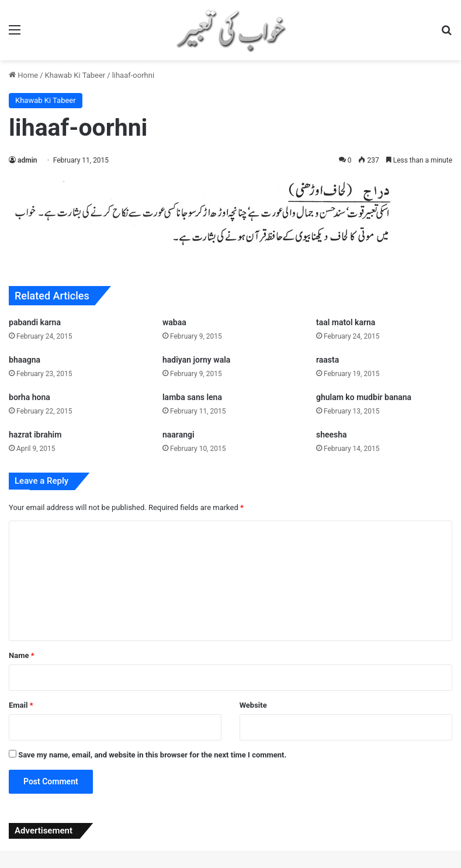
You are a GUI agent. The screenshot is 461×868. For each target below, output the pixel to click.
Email (21, 705)
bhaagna (25, 360)
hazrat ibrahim (35, 435)
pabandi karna (35, 322)
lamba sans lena (192, 397)
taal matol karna (346, 322)
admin (27, 160)
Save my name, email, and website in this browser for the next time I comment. (152, 755)
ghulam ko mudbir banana (364, 397)
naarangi (178, 435)
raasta (327, 360)
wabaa (174, 322)
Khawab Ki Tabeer (75, 75)
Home (23, 75)
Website (253, 705)
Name (22, 655)
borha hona (30, 397)
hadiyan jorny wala (196, 360)
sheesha (332, 435)
